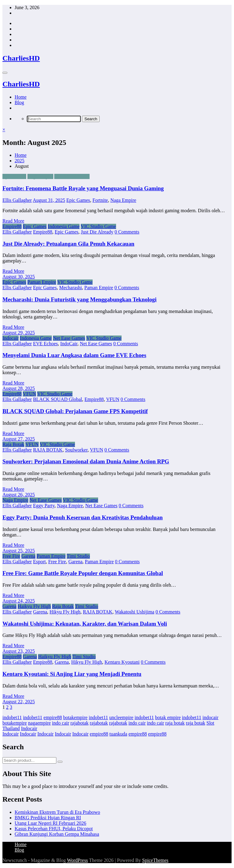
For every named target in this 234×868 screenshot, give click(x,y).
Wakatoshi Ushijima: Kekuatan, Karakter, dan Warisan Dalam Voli (85, 624)
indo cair (61, 723)
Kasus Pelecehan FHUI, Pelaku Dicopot (54, 829)
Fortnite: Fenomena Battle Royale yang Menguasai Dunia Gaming (83, 188)
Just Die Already (97, 232)
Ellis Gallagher (17, 200)
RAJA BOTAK (48, 450)
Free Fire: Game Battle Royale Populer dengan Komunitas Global (83, 573)
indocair (210, 717)
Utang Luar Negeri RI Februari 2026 (50, 823)
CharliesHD (21, 58)
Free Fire (11, 556)
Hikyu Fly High (65, 612)
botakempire (75, 717)
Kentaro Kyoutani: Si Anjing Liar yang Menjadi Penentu (72, 674)
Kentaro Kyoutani (122, 662)
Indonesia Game (64, 226)
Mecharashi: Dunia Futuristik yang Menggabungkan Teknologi (80, 299)
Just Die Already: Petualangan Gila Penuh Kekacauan (68, 244)
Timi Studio (78, 556)
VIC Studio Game (72, 176)
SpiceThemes (155, 860)
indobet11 (12, 717)
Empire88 (12, 226)
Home (21, 97)
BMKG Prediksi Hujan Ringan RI (48, 818)
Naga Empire (40, 176)
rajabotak (80, 723)
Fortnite (100, 200)
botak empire (168, 717)
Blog (19, 102)
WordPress (78, 860)
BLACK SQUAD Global (57, 399)
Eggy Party (44, 506)
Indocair (11, 338)
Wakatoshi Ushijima (135, 612)
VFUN (30, 394)
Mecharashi (71, 288)
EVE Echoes (45, 344)
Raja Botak (13, 444)
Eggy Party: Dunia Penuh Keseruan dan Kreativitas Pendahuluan (83, 517)
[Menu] (5, 73)
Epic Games (14, 176)
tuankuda (118, 734)
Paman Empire (42, 282)
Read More (13, 221)
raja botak (175, 723)
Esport (39, 562)
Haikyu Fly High (34, 606)
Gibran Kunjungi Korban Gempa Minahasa (57, 834)
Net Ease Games (69, 338)
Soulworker (76, 450)
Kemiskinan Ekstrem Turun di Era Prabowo (57, 812)
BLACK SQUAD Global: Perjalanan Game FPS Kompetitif (75, 411)
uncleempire (121, 717)
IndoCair (69, 344)
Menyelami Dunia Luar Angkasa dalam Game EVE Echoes (74, 355)
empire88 (53, 717)
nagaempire (39, 723)
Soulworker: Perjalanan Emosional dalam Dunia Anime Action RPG (86, 461)
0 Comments (127, 232)
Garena (28, 556)
